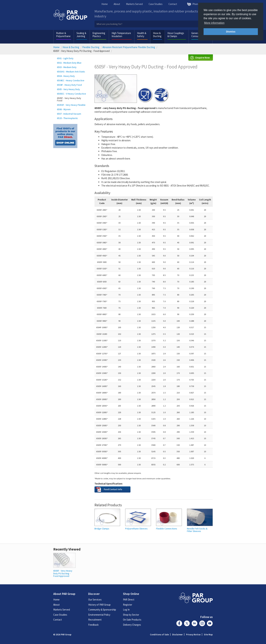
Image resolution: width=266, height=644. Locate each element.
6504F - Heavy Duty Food (69, 85)
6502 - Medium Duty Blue (69, 63)
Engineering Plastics (99, 35)
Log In (126, 610)
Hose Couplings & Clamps (176, 35)
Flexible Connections (167, 529)
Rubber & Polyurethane (63, 35)
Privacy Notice (193, 635)
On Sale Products (132, 620)
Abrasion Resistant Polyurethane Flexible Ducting (129, 47)
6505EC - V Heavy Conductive (72, 94)
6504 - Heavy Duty (66, 76)
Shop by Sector (131, 615)
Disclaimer (177, 635)
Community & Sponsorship (102, 610)
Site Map (208, 635)
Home (105, 4)
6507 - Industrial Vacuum (69, 114)
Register (128, 605)
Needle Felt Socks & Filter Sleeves (197, 530)
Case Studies (156, 4)
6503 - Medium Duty (67, 67)
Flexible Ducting (91, 47)
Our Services (95, 600)
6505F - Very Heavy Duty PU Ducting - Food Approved (63, 573)
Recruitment (95, 620)
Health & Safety (142, 35)
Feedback (93, 625)
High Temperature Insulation (121, 35)
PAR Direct (129, 600)
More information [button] (214, 23)
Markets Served (134, 4)
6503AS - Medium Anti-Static (71, 72)
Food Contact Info (113, 489)
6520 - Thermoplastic (68, 118)
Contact (173, 4)
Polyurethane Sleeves (136, 529)
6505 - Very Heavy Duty (68, 89)
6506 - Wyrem (64, 109)
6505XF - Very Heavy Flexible (71, 105)
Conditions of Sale (159, 635)
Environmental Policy (99, 615)
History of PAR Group (99, 605)
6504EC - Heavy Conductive (71, 80)
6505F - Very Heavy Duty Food (69, 99)
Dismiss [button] (231, 32)
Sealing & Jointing (81, 35)
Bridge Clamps (102, 529)
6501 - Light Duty (65, 58)
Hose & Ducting (157, 35)
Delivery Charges (132, 625)
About (117, 4)
